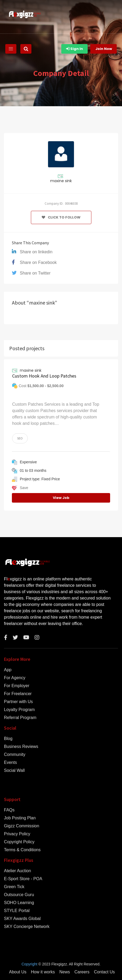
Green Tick (14, 887)
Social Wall (14, 771)
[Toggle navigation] (11, 49)
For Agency (15, 678)
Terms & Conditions (22, 850)
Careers (82, 972)
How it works (43, 972)
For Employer (17, 686)
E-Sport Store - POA (23, 879)
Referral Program (20, 718)
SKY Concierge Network (27, 927)
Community (15, 755)
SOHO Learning (19, 903)
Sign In (74, 49)
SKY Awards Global (22, 919)
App (8, 670)
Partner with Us (18, 702)
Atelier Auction (17, 871)
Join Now (104, 49)
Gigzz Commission (22, 826)
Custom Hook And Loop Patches (44, 376)
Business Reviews (21, 747)
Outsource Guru (19, 895)
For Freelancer (18, 694)
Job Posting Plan (20, 818)
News (65, 972)
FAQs (9, 810)
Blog (8, 739)
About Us (18, 972)
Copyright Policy (19, 842)
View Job (61, 498)
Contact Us (104, 972)
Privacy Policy (17, 834)
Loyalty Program (19, 710)
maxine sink (61, 181)
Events (10, 763)
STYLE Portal (17, 911)
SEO (20, 438)
